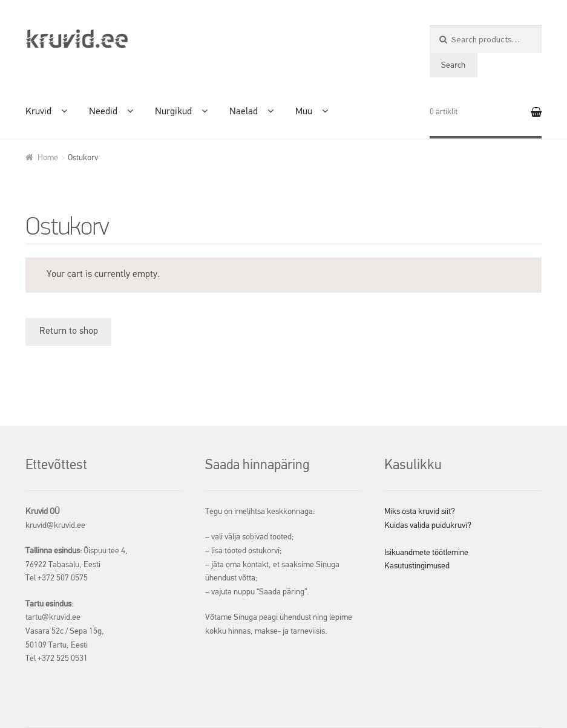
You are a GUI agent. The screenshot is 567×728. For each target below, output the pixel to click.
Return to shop (69, 331)
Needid (103, 112)
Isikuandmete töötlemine (426, 553)
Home (48, 158)
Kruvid (38, 112)
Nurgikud (173, 112)
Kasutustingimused (417, 566)
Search (453, 65)
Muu (304, 112)
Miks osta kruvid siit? (420, 512)
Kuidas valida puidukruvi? (428, 525)
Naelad (244, 112)
